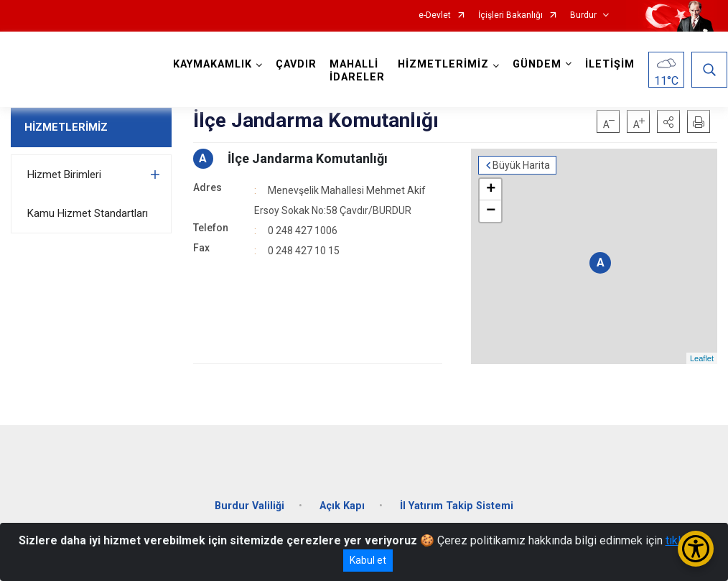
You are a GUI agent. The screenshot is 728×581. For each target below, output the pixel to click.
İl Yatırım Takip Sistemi (457, 506)
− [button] (491, 211)
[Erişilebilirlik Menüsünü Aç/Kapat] (696, 549)
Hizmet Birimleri (64, 175)
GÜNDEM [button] (537, 64)
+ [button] (491, 190)
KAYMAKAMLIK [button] (213, 64)
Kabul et (368, 560)
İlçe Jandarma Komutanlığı (308, 158)
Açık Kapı (342, 506)
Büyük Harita (521, 165)
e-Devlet (435, 15)
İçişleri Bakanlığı (510, 15)
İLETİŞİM (610, 64)
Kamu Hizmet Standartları (88, 213)
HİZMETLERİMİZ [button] (443, 64)
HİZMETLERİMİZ (66, 127)
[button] (668, 121)
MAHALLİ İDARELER (357, 71)
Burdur (583, 15)
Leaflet (702, 358)
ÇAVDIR (296, 64)
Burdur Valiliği (249, 506)
